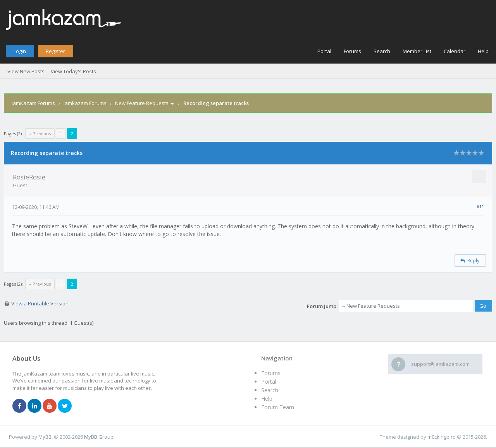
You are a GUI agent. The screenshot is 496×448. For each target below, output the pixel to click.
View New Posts (26, 71)
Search (382, 51)
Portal (324, 51)
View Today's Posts (73, 71)
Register (55, 51)
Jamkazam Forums (85, 103)
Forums (352, 51)
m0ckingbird (442, 437)
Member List (417, 51)
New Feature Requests (142, 103)
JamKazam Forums (33, 103)
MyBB (45, 437)
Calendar (455, 51)
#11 (480, 206)
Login (20, 51)
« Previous (40, 134)
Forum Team (278, 407)
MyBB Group (99, 437)
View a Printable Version (40, 303)
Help (483, 51)
